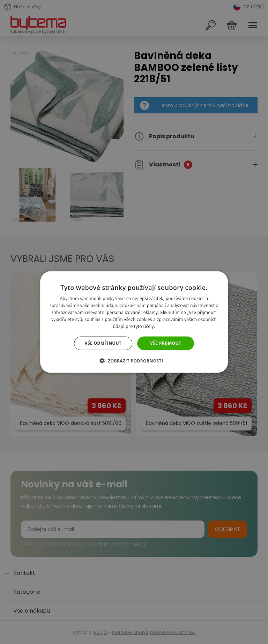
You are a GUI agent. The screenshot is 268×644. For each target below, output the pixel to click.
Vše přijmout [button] (166, 343)
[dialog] (134, 322)
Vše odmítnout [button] (103, 343)
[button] (134, 360)
